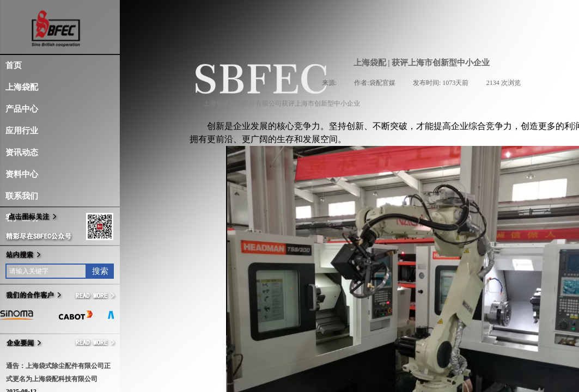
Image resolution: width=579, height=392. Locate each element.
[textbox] (46, 271)
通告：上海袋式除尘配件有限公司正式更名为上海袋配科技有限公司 (58, 372)
